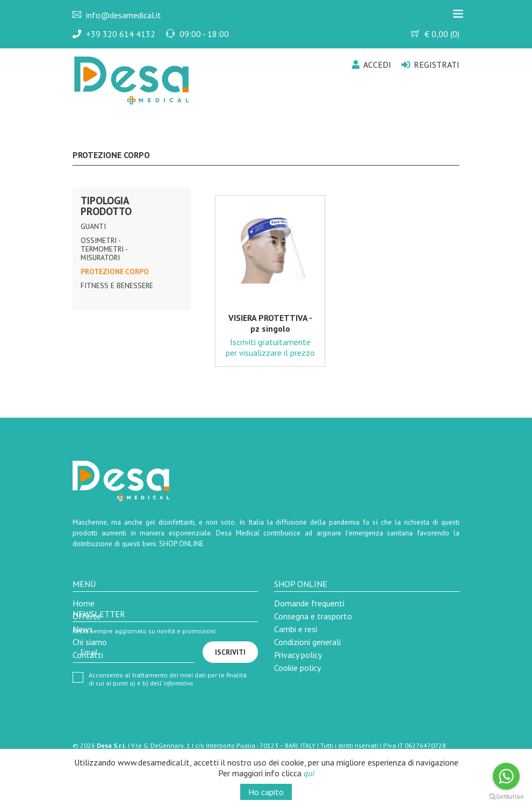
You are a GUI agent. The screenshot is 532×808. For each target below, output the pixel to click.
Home (84, 603)
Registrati (430, 65)
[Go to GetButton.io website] (506, 797)
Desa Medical (121, 62)
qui (309, 773)
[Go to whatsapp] (506, 776)
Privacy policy (298, 655)
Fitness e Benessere (117, 285)
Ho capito (266, 792)
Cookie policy (297, 668)
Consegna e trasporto (313, 616)
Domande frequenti (309, 603)
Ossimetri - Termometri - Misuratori (104, 249)
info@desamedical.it (124, 15)
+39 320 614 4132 (121, 34)
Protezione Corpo (115, 271)
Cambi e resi (296, 629)
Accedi (372, 65)
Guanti (93, 226)
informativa (178, 683)
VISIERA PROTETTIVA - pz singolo (270, 323)
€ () (435, 34)
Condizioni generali (307, 642)
